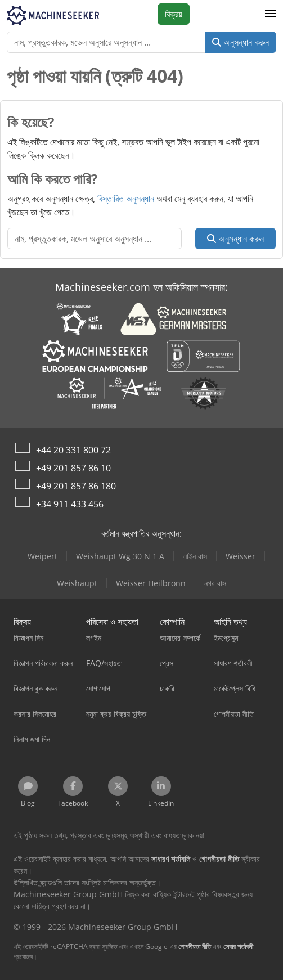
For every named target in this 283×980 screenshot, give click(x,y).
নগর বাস (215, 583)
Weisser (241, 556)
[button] (271, 14)
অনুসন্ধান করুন (241, 42)
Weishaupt (77, 583)
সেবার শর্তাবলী (238, 947)
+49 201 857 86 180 (76, 486)
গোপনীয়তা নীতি (195, 947)
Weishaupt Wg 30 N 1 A (120, 556)
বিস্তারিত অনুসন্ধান (126, 199)
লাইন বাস (195, 556)
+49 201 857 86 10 (73, 468)
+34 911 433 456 (70, 504)
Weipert (42, 556)
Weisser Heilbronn (151, 583)
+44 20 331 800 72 (73, 450)
